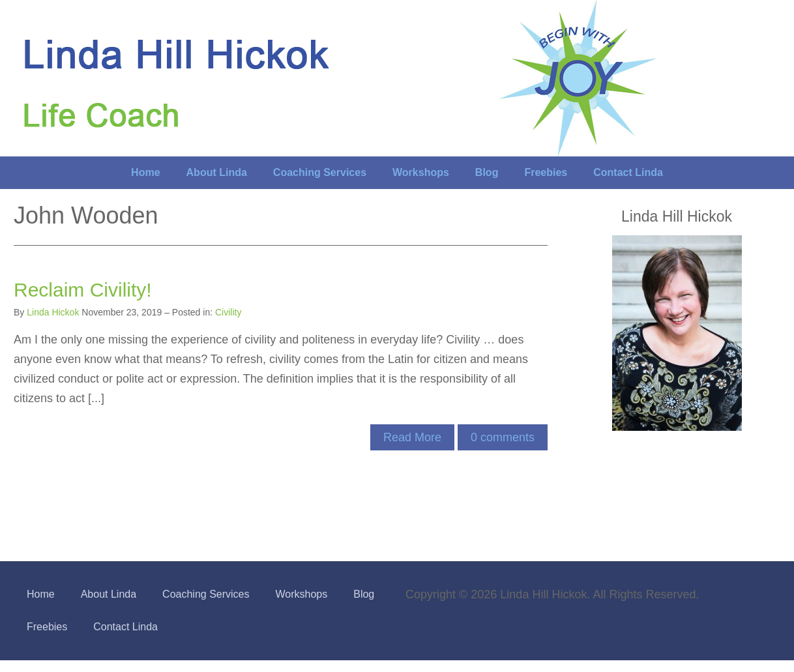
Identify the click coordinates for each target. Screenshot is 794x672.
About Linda (217, 172)
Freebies (546, 172)
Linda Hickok (53, 312)
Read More (412, 437)
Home (145, 172)
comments (503, 437)
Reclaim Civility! (83, 290)
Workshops (421, 172)
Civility (228, 312)
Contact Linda (628, 172)
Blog (487, 172)
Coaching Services (320, 172)
